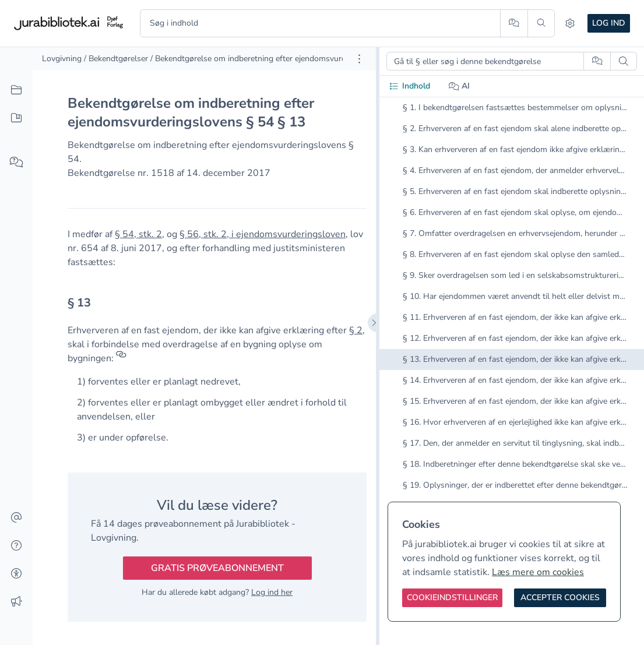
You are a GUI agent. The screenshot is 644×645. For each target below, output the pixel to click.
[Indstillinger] (570, 23)
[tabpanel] (512, 316)
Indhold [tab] (409, 86)
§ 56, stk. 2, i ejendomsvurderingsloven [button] (263, 234)
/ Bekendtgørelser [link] (116, 59)
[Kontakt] (16, 518)
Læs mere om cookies (538, 572)
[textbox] (217, 307)
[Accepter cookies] (560, 598)
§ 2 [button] (356, 330)
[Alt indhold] (16, 90)
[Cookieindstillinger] (452, 598)
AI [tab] (460, 86)
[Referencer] (121, 358)
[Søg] (541, 23)
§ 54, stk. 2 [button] (138, 234)
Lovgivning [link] (62, 59)
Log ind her (272, 592)
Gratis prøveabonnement (217, 568)
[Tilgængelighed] (16, 574)
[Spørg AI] (514, 23)
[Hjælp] (16, 546)
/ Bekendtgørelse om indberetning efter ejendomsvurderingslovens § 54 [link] (281, 59)
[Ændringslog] (16, 602)
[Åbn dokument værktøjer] (359, 59)
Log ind (609, 23)
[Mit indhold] (16, 118)
